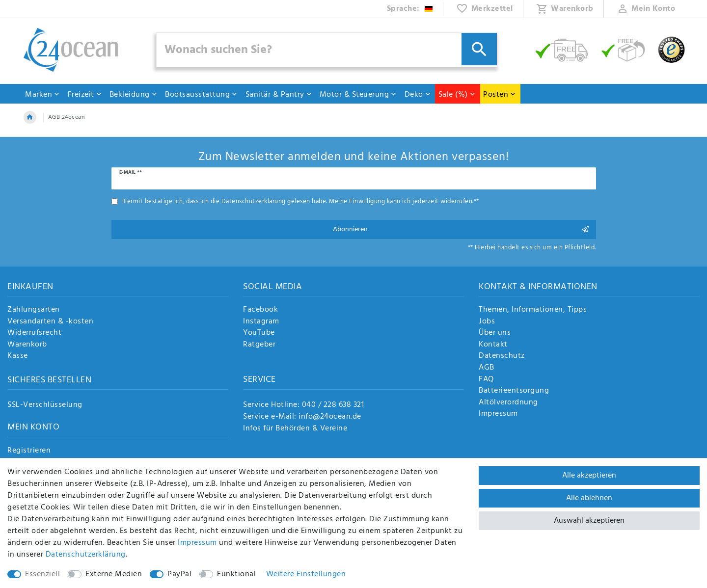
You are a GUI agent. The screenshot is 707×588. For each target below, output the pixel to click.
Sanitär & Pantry (279, 95)
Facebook (260, 310)
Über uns (495, 333)
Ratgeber (259, 345)
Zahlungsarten (34, 310)
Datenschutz (502, 356)
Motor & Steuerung (358, 95)
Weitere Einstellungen (306, 574)
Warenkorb (27, 345)
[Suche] (479, 49)
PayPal (179, 574)
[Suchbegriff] (327, 50)
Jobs (487, 322)
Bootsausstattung (201, 95)
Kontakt (493, 345)
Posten (500, 95)
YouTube (259, 333)
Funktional (236, 574)
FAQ (486, 380)
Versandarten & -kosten (50, 322)
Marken (42, 95)
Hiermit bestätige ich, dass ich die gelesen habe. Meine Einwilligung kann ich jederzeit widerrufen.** (300, 201)
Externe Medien (114, 574)
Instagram (261, 322)
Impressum (498, 414)
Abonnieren (461, 229)
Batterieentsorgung (514, 391)
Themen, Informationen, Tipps (533, 310)
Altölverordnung (508, 403)
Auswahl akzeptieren (589, 521)
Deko (418, 95)
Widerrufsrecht (34, 333)
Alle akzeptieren (589, 476)
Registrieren (29, 451)
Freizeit (85, 95)
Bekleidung (134, 95)
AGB (487, 368)
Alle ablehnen (589, 498)
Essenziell (42, 574)
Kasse (18, 356)
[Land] (410, 9)
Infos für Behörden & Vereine (295, 428)
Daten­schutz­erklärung (86, 555)
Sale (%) (457, 95)
